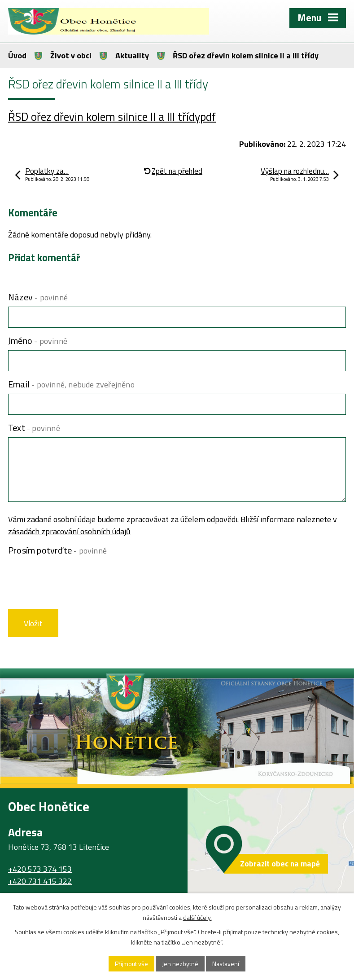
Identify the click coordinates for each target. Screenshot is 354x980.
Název (38, 297)
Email (71, 384)
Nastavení (226, 964)
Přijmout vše (131, 964)
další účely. (197, 917)
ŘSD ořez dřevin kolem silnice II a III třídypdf (112, 116)
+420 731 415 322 (40, 881)
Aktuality (132, 55)
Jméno (38, 341)
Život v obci (71, 55)
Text (34, 428)
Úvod (17, 55)
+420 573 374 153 (40, 869)
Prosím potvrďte (57, 550)
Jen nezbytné (180, 964)
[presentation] (74, 581)
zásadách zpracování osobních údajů (69, 531)
